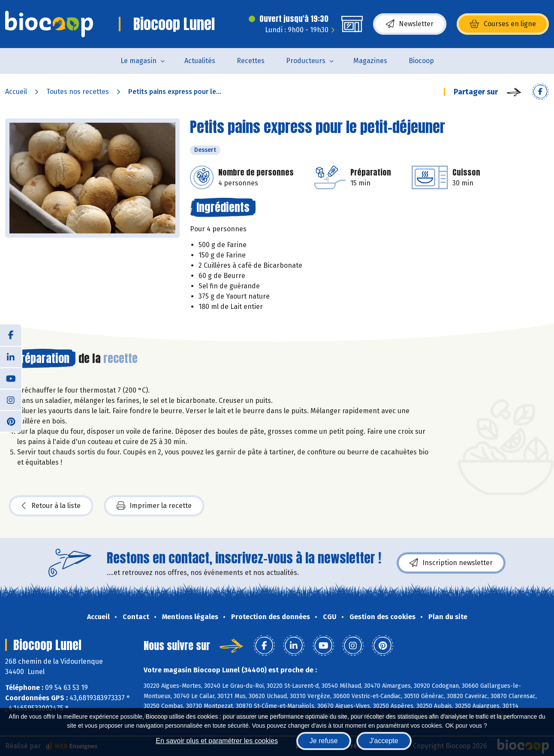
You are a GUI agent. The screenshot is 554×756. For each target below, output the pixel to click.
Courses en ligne (503, 24)
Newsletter (410, 24)
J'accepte (384, 741)
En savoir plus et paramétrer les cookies (217, 741)
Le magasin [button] (138, 61)
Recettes (251, 61)
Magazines (370, 61)
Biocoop (421, 61)
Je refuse (324, 741)
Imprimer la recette (154, 506)
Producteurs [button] (306, 61)
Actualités (200, 61)
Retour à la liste (51, 506)
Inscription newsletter (451, 563)
